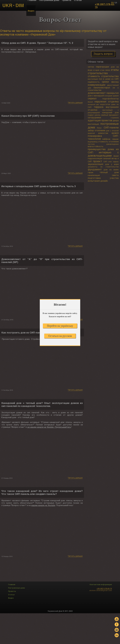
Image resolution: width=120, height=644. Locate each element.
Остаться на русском (60, 336)
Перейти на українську (60, 326)
